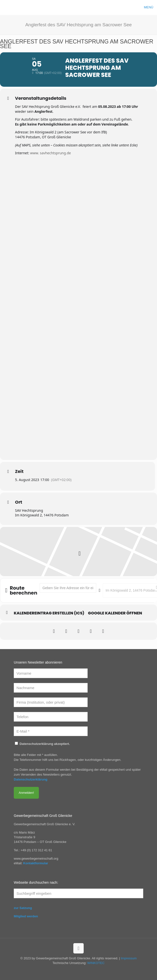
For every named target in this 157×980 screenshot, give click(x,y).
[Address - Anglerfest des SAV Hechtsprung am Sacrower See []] (68, 588)
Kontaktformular (36, 863)
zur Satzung (23, 908)
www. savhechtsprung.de (50, 153)
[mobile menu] (150, 7)
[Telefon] (51, 717)
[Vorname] (51, 673)
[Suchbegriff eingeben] (78, 893)
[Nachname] (51, 688)
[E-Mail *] (51, 731)
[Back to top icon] (78, 948)
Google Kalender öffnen (115, 613)
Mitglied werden (26, 916)
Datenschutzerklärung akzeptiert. (42, 744)
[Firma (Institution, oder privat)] (51, 702)
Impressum (129, 958)
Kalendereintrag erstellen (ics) (49, 613)
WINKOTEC (96, 963)
